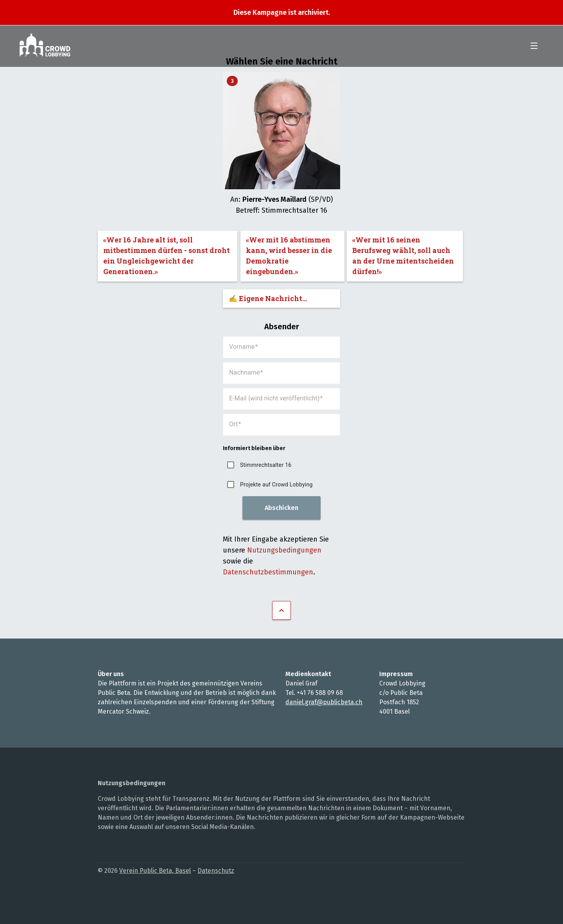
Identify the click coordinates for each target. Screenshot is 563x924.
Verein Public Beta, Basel (155, 871)
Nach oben (281, 610)
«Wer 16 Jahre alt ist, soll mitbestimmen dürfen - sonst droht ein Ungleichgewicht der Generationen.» (167, 256)
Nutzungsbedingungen (284, 550)
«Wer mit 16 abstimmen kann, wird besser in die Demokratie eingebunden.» (289, 256)
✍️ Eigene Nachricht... (268, 298)
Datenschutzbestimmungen (268, 572)
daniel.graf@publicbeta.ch (324, 702)
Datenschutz (216, 871)
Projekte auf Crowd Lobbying (276, 484)
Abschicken (281, 508)
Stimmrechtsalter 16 (266, 465)
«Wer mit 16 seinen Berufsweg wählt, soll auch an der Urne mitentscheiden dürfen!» (403, 256)
